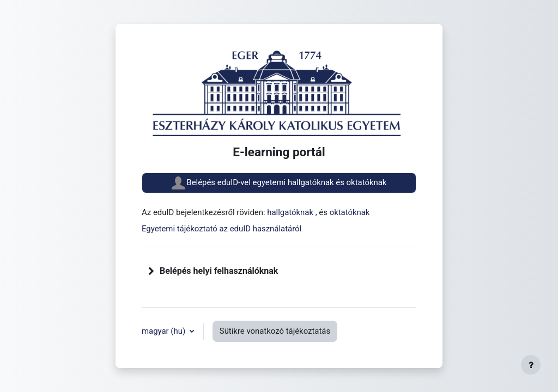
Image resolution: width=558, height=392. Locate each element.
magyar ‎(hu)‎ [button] (165, 331)
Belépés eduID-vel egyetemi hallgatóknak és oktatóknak (279, 183)
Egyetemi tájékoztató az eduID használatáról (222, 229)
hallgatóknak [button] (291, 212)
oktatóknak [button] (350, 212)
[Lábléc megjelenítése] (531, 365)
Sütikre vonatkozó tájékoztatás (275, 331)
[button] (151, 271)
